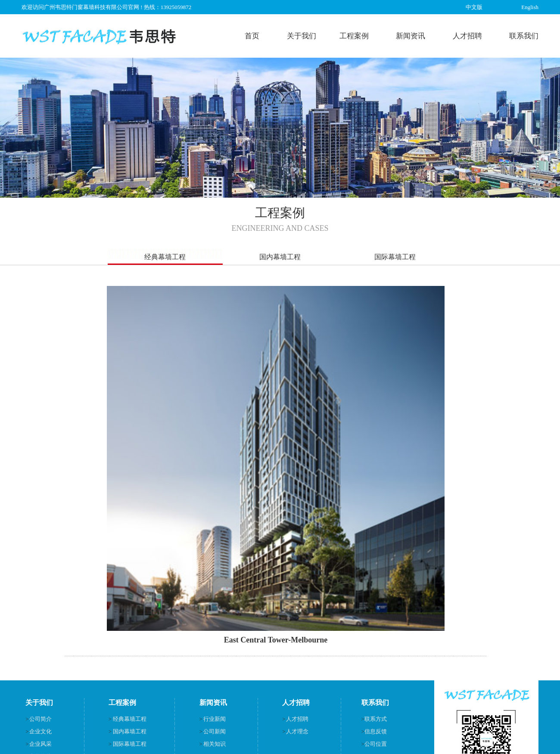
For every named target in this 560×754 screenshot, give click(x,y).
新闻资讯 (411, 36)
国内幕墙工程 (280, 257)
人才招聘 (467, 36)
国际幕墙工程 (395, 257)
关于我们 (302, 36)
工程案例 (354, 36)
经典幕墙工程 (165, 257)
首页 (252, 36)
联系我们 (524, 36)
